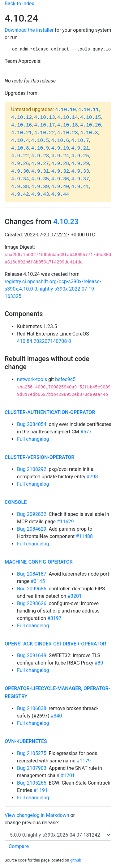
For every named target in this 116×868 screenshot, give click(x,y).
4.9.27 (40, 164)
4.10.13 (44, 118)
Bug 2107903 (32, 768)
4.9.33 (80, 171)
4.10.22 (44, 133)
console (16, 502)
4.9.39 (40, 187)
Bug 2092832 (32, 514)
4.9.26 (20, 164)
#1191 (41, 790)
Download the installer (29, 30)
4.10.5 (40, 141)
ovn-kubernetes (26, 741)
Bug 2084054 (32, 424)
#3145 (38, 581)
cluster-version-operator (39, 457)
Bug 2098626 (32, 603)
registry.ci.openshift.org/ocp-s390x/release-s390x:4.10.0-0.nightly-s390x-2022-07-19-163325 (53, 289)
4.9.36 (60, 179)
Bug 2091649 (32, 655)
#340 (56, 716)
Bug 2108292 (32, 469)
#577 (86, 432)
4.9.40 (60, 187)
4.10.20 (90, 125)
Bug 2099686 (32, 589)
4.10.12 (21, 118)
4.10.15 (90, 118)
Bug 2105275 (32, 753)
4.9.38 (20, 187)
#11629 (65, 522)
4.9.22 (20, 156)
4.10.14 (68, 118)
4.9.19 (60, 148)
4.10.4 (20, 141)
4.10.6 (60, 141)
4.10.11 (88, 110)
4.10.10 (65, 110)
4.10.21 (21, 133)
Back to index (19, 4)
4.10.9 (40, 148)
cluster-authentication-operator (50, 412)
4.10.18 (68, 125)
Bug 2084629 (32, 529)
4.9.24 (60, 156)
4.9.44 (60, 195)
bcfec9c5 (65, 379)
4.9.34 (20, 179)
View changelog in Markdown (37, 815)
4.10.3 (89, 133)
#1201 (68, 776)
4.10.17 (44, 125)
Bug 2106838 (32, 708)
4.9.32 (60, 171)
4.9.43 (40, 195)
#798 (92, 477)
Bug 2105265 (32, 783)
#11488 (84, 536)
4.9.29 (80, 164)
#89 (99, 663)
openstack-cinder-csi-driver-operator (55, 644)
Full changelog (33, 439)
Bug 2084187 (32, 574)
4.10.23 (68, 133)
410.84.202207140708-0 (44, 341)
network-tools (32, 379)
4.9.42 (20, 195)
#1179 (84, 761)
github (76, 860)
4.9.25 (80, 156)
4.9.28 (60, 164)
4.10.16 (21, 125)
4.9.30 (20, 171)
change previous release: (32, 823)
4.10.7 (80, 141)
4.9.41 (80, 187)
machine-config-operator (39, 562)
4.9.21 (80, 148)
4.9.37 (80, 179)
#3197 (54, 618)
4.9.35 (40, 179)
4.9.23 (40, 156)
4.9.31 (40, 171)
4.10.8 (20, 148)
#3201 (75, 596)
